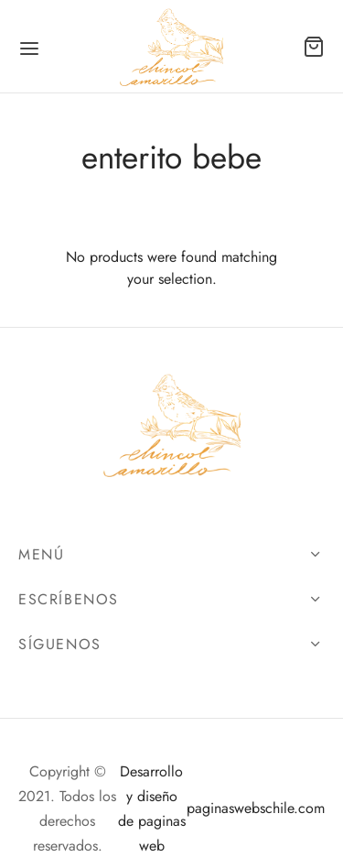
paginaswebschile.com (256, 808)
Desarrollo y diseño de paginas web (152, 809)
